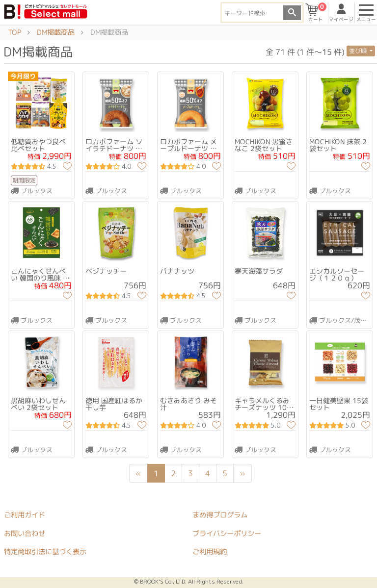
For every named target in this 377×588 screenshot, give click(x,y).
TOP (14, 32)
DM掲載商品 (56, 32)
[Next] (242, 474)
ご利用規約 (210, 552)
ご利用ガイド (25, 515)
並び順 (359, 51)
